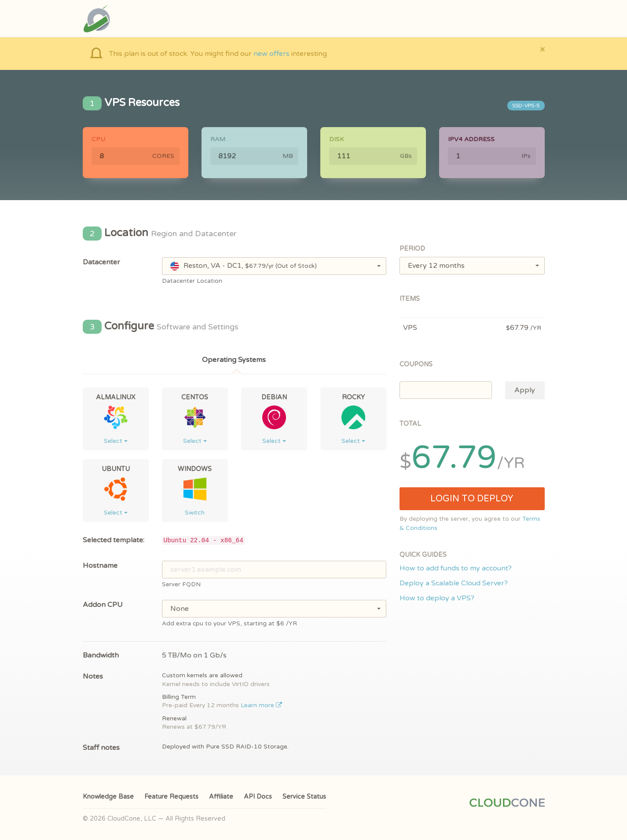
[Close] (542, 49)
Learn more (262, 705)
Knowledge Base (108, 797)
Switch (195, 513)
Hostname (100, 566)
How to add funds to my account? (456, 568)
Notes (93, 676)
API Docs (258, 797)
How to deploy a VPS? (437, 598)
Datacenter (101, 262)
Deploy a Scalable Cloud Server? (454, 583)
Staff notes (101, 748)
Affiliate (221, 797)
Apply (525, 390)
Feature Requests (171, 797)
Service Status (304, 797)
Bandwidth (101, 655)
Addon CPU (103, 605)
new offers (271, 54)
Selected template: (114, 540)
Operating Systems (234, 360)
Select (116, 441)
